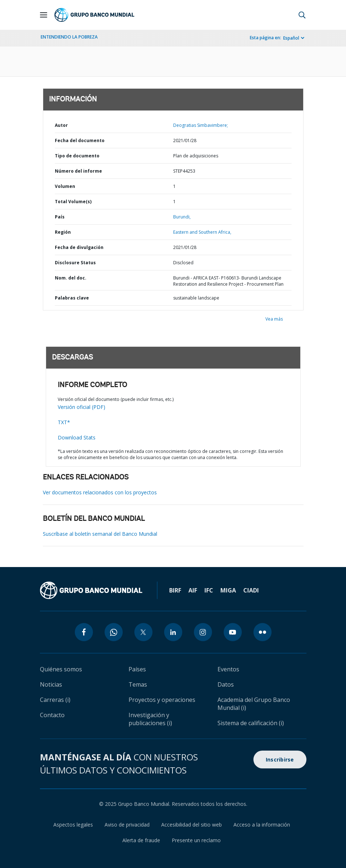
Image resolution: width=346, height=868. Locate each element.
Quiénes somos (61, 669)
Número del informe (78, 171)
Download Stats (77, 437)
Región (63, 232)
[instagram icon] (203, 632)
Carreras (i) (55, 700)
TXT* (64, 422)
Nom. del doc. (71, 278)
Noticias (51, 684)
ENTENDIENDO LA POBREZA (69, 37)
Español (291, 38)
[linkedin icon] (173, 632)
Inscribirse (280, 759)
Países (137, 669)
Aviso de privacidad (127, 825)
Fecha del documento (80, 140)
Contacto (52, 715)
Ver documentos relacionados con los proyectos (100, 492)
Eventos (228, 669)
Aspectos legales (73, 825)
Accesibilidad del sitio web (192, 825)
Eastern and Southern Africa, (202, 232)
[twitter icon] (143, 632)
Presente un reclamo (196, 840)
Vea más (274, 319)
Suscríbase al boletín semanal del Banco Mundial (100, 534)
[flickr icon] (262, 632)
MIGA (228, 590)
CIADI (251, 590)
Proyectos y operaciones (162, 700)
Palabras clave (72, 298)
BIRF (175, 590)
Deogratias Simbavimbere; (201, 125)
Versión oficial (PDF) (82, 407)
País (60, 217)
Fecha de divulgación (79, 247)
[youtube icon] (233, 632)
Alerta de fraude (141, 840)
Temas (138, 684)
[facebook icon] (84, 632)
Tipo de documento (77, 156)
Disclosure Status (75, 263)
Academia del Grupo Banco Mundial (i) (254, 704)
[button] (302, 15)
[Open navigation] (44, 15)
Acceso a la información (262, 825)
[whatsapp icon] (114, 632)
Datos (226, 684)
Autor (61, 125)
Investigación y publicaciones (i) (150, 719)
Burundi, (182, 217)
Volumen (65, 186)
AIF (193, 590)
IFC (209, 590)
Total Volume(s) (73, 202)
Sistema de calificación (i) (251, 723)
